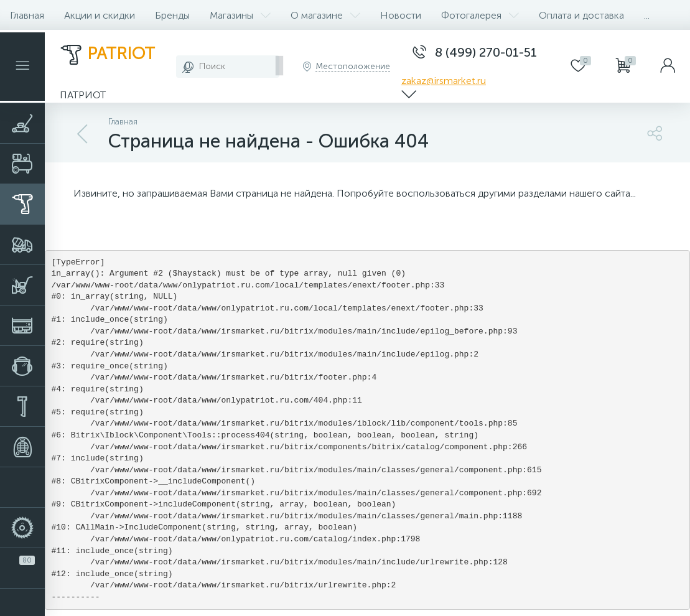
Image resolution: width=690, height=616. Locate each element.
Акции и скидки (100, 15)
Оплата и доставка (581, 15)
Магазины (240, 15)
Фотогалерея (480, 15)
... (647, 15)
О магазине (325, 15)
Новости (401, 15)
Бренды (172, 15)
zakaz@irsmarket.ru (444, 81)
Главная (27, 15)
